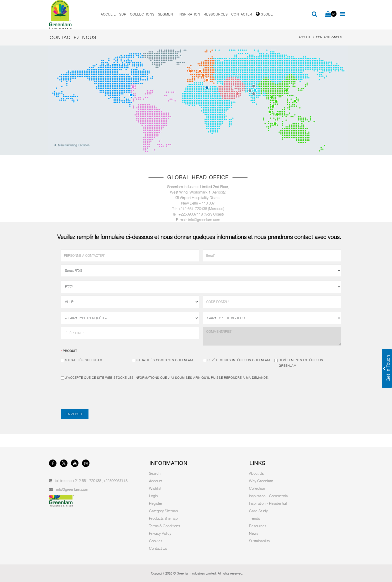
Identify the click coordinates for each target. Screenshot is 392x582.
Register (156, 503)
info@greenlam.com (204, 219)
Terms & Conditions (164, 526)
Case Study (258, 511)
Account (156, 481)
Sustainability (259, 541)
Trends (254, 518)
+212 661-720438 (87, 480)
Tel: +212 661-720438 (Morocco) (198, 208)
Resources (258, 526)
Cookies (156, 541)
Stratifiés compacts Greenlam (162, 360)
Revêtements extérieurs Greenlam (299, 362)
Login (153, 496)
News (254, 533)
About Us (256, 473)
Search (155, 473)
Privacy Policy (160, 533)
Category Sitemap (163, 511)
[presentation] (99, 394)
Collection (257, 488)
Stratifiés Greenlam (82, 360)
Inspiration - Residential (268, 503)
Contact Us (158, 548)
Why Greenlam (261, 481)
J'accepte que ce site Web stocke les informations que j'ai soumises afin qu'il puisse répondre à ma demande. (165, 378)
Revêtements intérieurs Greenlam (236, 360)
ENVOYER (75, 414)
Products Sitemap (163, 518)
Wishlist (155, 488)
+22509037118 (115, 480)
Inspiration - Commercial (269, 496)
